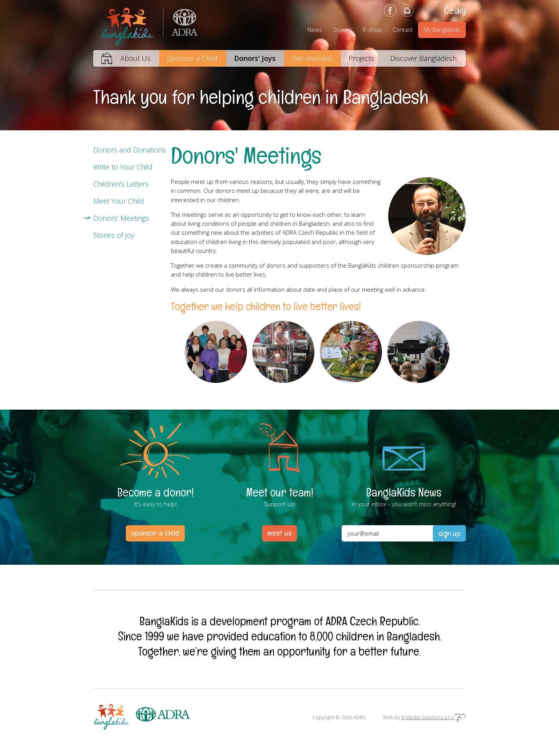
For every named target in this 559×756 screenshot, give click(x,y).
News (315, 29)
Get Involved (312, 58)
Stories (343, 29)
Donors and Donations (129, 150)
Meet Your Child (119, 201)
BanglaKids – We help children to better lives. (128, 25)
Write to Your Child (123, 167)
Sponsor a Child (192, 58)
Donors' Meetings (121, 218)
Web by (424, 717)
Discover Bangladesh (423, 58)
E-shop (372, 29)
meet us (279, 533)
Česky (455, 10)
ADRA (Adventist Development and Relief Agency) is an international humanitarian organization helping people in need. (181, 25)
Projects (361, 58)
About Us (135, 58)
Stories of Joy (114, 235)
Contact (403, 29)
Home (103, 58)
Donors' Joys (255, 58)
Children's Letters (121, 184)
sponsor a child (155, 533)
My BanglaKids (442, 29)
